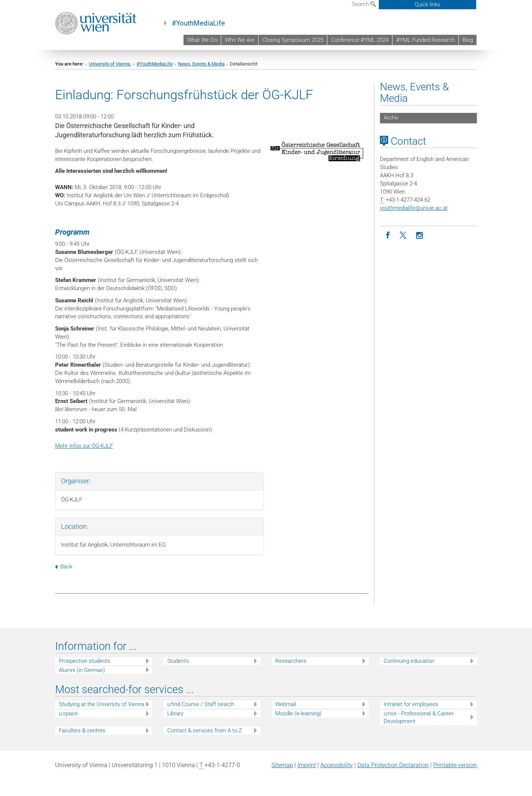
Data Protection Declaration (393, 765)
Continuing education (409, 661)
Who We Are (240, 40)
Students (178, 661)
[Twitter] (404, 236)
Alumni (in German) (82, 670)
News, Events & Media (201, 64)
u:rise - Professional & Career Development (419, 717)
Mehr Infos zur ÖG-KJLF (84, 446)
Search (364, 4)
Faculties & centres (82, 730)
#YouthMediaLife (198, 23)
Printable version (455, 765)
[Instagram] (420, 236)
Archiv (391, 118)
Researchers (291, 661)
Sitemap (282, 765)
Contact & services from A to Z (205, 730)
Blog (468, 40)
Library (175, 713)
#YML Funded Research (425, 40)
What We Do (202, 40)
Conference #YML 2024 (360, 40)
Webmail (286, 704)
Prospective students (85, 661)
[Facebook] (388, 236)
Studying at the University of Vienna (102, 704)
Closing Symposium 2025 (293, 40)
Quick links (427, 4)
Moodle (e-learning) (298, 713)
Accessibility (337, 765)
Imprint (307, 765)
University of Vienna (110, 64)
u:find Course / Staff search (201, 704)
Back (64, 567)
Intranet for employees (411, 704)
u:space (68, 713)
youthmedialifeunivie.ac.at (414, 208)
